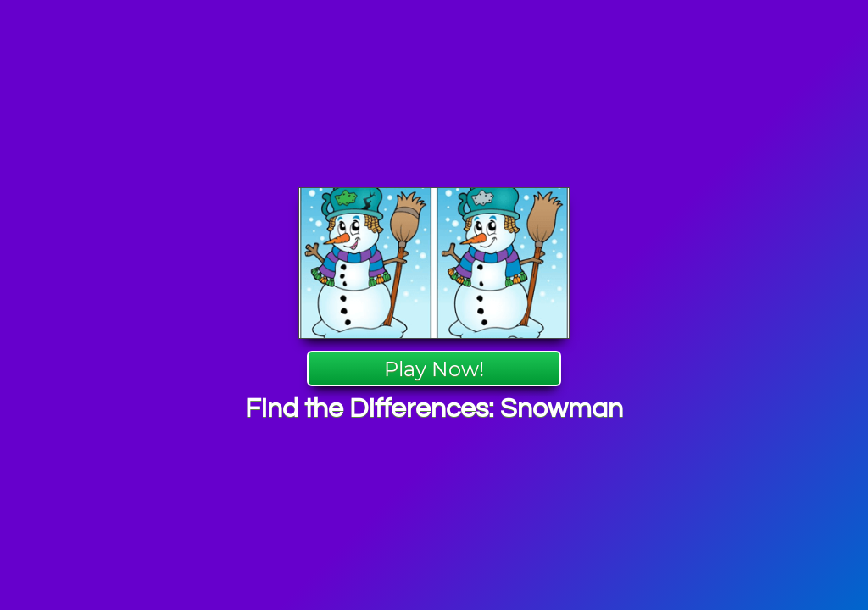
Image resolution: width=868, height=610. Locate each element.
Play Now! (434, 369)
